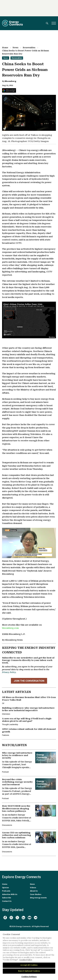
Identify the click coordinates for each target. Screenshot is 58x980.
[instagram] (11, 918)
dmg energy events (38, 898)
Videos (33, 888)
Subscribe (7, 898)
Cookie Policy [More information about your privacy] (26, 960)
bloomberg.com (10, 628)
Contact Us (7, 901)
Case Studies (36, 894)
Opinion (5, 888)
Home (5, 48)
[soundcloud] (36, 918)
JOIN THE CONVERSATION (29, 681)
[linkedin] (23, 918)
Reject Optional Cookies (29, 971)
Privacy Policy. (9, 672)
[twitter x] (17, 918)
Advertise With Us (10, 894)
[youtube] (29, 918)
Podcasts (6, 891)
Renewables (29, 48)
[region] (29, 955)
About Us (34, 891)
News (15, 48)
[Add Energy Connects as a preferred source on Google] (9, 90)
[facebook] (5, 918)
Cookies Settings (29, 977)
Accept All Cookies (29, 965)
